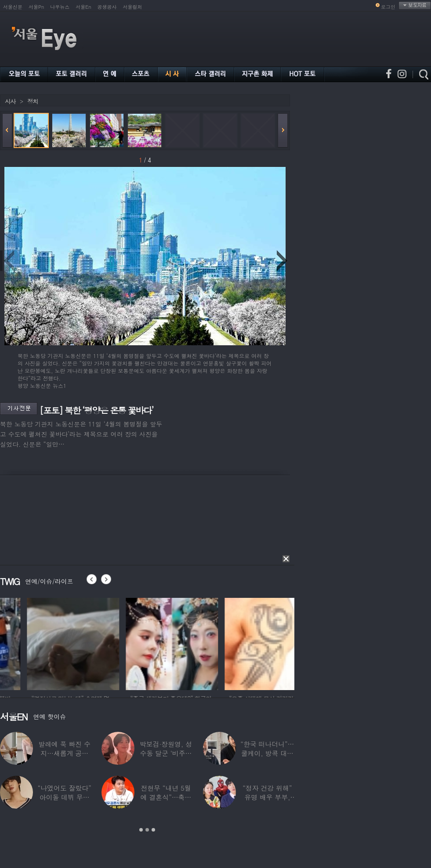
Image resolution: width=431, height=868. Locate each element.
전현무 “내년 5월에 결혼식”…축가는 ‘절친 (166, 797)
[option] (123, 643)
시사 (10, 101)
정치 (33, 101)
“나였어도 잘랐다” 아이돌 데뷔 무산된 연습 (65, 797)
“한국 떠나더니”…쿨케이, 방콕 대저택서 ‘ (267, 753)
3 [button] (153, 830)
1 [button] (141, 830)
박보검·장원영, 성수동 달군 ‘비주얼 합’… (166, 753)
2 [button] (147, 830)
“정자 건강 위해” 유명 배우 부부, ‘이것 (267, 797)
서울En (83, 7)
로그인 (388, 7)
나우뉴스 (60, 7)
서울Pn (36, 7)
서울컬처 (133, 7)
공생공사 (107, 7)
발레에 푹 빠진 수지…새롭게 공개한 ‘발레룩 (64, 753)
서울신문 (13, 7)
